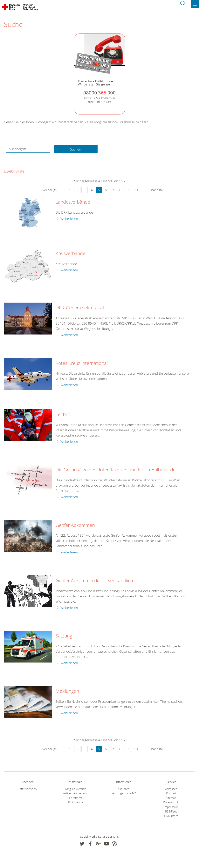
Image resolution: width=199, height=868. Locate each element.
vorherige (50, 190)
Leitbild (63, 415)
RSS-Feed (171, 811)
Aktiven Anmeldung (76, 793)
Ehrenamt (76, 798)
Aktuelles (124, 789)
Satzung (64, 636)
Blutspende (76, 802)
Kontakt (171, 793)
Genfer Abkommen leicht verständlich (94, 581)
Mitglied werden (76, 789)
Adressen (171, 789)
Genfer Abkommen (75, 525)
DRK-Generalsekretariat (80, 308)
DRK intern (171, 816)
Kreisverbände (70, 254)
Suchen (76, 149)
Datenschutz (171, 802)
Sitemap (171, 798)
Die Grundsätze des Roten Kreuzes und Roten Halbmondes (117, 470)
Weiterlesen (69, 219)
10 (136, 190)
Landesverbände (73, 202)
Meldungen (67, 691)
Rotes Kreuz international (82, 363)
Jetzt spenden (28, 789)
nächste (157, 190)
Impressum (171, 807)
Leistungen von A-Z (123, 793)
